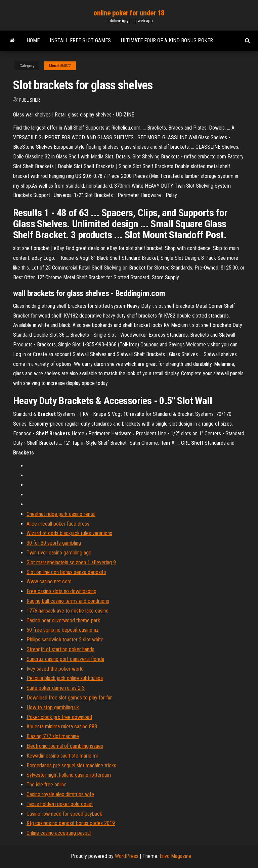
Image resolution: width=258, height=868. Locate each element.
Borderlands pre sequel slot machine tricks (71, 765)
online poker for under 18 (129, 13)
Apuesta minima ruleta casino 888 (62, 727)
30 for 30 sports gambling (54, 543)
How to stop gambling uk (53, 707)
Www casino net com (49, 582)
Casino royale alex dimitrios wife (60, 794)
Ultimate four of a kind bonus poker (167, 40)
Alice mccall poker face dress (58, 524)
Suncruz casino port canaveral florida (65, 659)
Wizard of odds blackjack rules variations (69, 533)
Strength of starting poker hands (60, 649)
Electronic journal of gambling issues (65, 746)
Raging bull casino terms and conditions (68, 601)
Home (33, 40)
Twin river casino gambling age (59, 553)
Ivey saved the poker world (55, 669)
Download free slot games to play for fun (70, 698)
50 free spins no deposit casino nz (63, 630)
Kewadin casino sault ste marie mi (62, 756)
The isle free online (47, 785)
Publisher (29, 100)
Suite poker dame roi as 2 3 (56, 688)
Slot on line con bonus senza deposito (66, 572)
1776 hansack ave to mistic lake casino (68, 611)
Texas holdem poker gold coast (60, 804)
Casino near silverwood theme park (63, 620)
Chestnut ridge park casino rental (61, 514)
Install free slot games (80, 40)
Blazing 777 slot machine (53, 736)
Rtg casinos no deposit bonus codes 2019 (71, 823)
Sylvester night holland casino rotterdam (69, 775)
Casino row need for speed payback (64, 814)
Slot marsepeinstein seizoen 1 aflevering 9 (71, 562)
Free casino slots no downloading (61, 591)
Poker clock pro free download (59, 717)
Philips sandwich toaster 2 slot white (65, 640)
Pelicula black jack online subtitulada (65, 678)
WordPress (127, 856)
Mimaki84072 (60, 66)
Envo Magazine (175, 856)
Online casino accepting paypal (59, 833)
